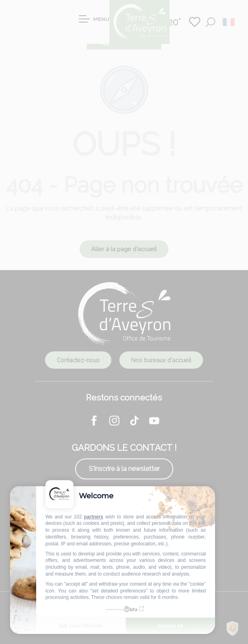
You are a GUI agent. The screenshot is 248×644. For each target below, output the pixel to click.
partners (94, 517)
